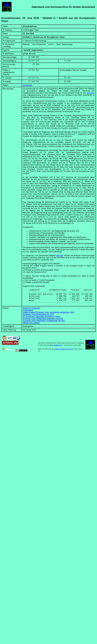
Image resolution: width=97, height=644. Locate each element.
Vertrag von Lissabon (31, 326)
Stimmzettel (28, 85)
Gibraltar (60, 256)
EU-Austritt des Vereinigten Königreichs (39, 320)
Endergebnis (28, 313)
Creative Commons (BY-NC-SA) (64, 352)
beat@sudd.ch (58, 348)
